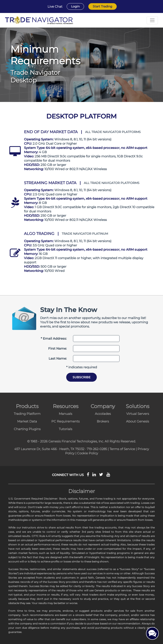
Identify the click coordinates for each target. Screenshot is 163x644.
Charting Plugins (27, 429)
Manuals (65, 414)
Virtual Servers (138, 414)
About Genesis (138, 421)
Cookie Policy (88, 453)
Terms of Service (122, 449)
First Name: (57, 348)
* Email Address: (54, 338)
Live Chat (55, 7)
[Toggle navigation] (152, 20)
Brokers (103, 421)
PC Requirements (65, 421)
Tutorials (65, 429)
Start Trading (103, 6)
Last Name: (58, 358)
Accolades (103, 414)
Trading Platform (27, 414)
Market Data (27, 421)
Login (75, 6)
